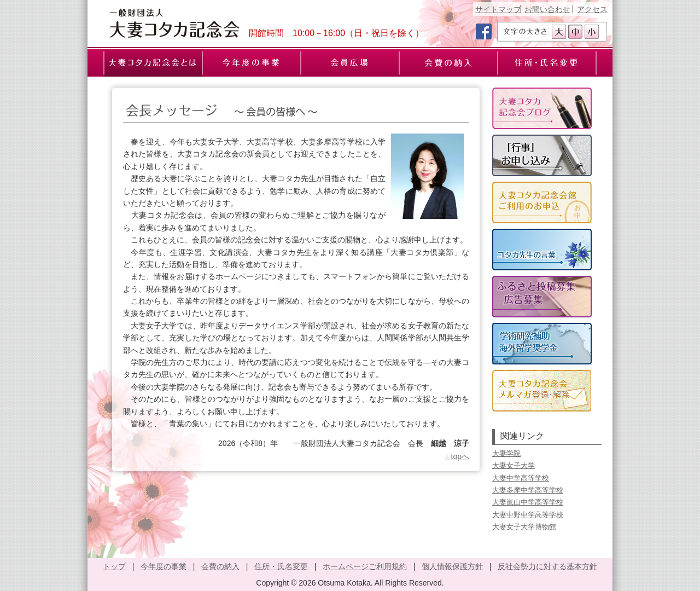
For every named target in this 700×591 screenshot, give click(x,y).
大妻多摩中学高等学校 (528, 490)
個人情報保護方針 (452, 566)
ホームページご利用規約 (365, 566)
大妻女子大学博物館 (524, 527)
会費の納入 (220, 566)
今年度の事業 (164, 566)
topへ (456, 456)
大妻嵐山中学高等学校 (528, 502)
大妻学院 (506, 453)
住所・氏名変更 (281, 566)
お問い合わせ (547, 9)
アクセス (592, 9)
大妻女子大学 (514, 465)
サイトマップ (498, 9)
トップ (114, 566)
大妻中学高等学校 (521, 478)
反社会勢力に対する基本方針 (547, 566)
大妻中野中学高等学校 (528, 515)
